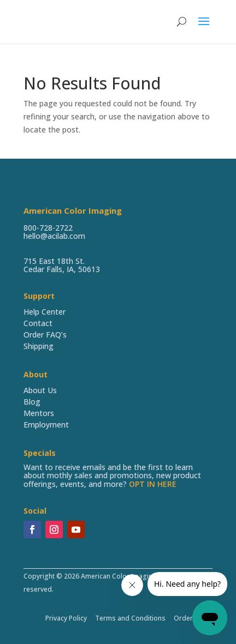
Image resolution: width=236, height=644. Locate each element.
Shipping (39, 346)
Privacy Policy (66, 618)
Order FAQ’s (45, 335)
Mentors (39, 413)
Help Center (45, 312)
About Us (40, 390)
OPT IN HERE (153, 484)
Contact (38, 323)
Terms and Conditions (130, 618)
